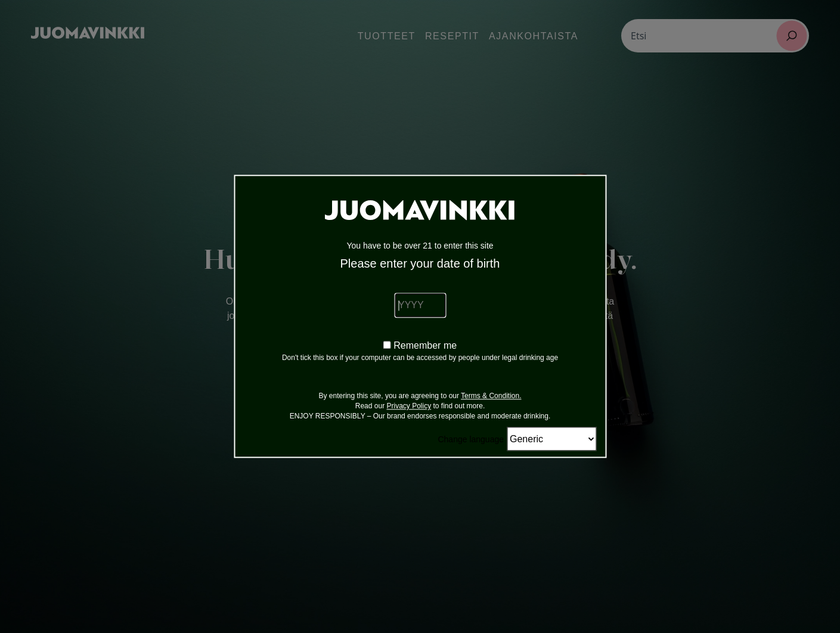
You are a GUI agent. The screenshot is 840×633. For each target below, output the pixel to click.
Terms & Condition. (491, 396)
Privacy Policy (409, 407)
